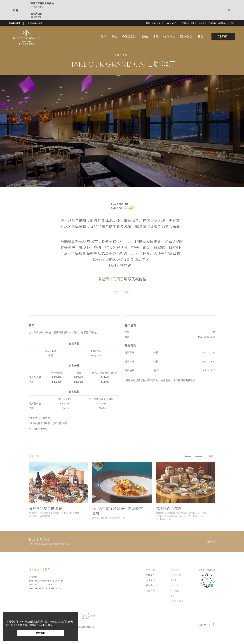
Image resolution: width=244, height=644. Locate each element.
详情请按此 (36, 7)
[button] (36, 23)
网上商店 (113, 279)
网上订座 (122, 292)
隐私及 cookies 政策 (42, 625)
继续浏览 (40, 633)
